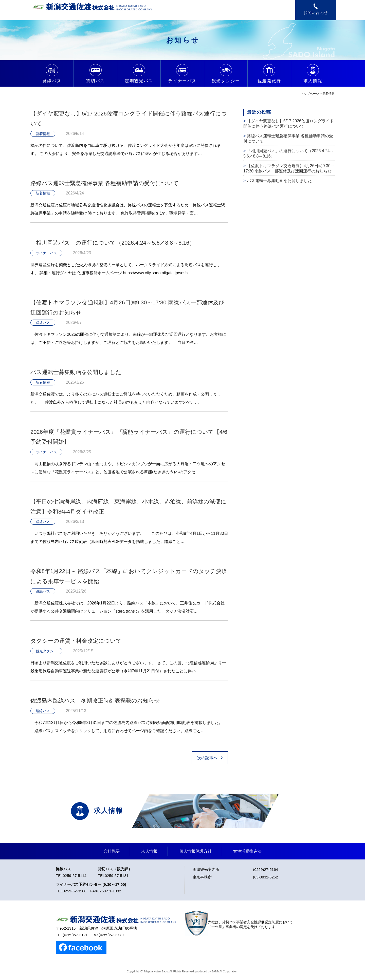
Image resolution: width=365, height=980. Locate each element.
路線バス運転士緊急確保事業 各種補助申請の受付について (105, 183)
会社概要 (112, 851)
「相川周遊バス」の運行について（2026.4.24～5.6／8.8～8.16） (113, 243)
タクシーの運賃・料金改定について (76, 641)
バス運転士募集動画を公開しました (76, 372)
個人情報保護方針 (195, 851)
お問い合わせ (316, 13)
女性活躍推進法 (247, 851)
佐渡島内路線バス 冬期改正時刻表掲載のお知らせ (95, 701)
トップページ (310, 94)
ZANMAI (217, 971)
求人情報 (149, 851)
